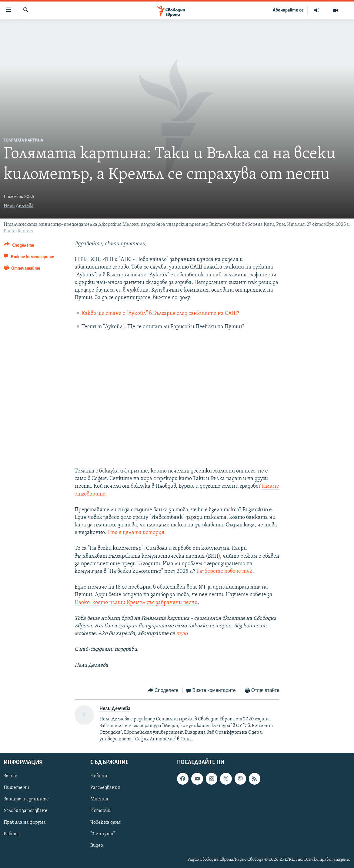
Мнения (99, 800)
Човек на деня (105, 823)
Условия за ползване (25, 811)
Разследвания (105, 788)
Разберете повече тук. (225, 571)
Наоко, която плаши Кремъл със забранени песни (136, 603)
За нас (10, 776)
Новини (99, 776)
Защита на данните (26, 800)
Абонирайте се (288, 10)
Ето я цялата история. (137, 533)
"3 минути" (103, 834)
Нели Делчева (19, 206)
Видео (97, 846)
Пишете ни (16, 788)
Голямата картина (23, 140)
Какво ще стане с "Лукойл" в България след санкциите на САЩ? (160, 314)
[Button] (19, 246)
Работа (12, 834)
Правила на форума (25, 823)
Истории (100, 811)
